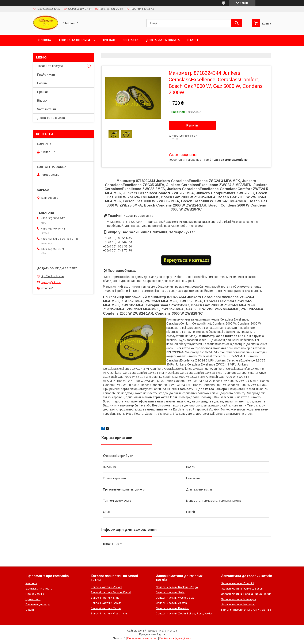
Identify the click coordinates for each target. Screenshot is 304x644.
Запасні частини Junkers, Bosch (242, 589)
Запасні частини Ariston (171, 603)
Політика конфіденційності (175, 638)
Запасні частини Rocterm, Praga (177, 587)
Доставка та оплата (163, 40)
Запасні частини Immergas (239, 599)
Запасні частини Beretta (106, 603)
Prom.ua (172, 631)
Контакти (131, 40)
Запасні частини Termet (106, 608)
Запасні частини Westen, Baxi (175, 598)
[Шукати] (237, 23)
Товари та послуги (74, 40)
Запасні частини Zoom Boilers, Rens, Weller (184, 613)
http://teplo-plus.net (52, 276)
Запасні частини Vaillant (106, 587)
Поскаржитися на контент (142, 638)
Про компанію (35, 594)
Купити (192, 125)
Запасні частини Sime (105, 598)
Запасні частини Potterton (173, 608)
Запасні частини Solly (170, 592)
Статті (193, 40)
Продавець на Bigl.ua (152, 634)
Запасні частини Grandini (238, 583)
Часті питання (47, 109)
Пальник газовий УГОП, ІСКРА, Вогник (246, 610)
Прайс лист (33, 599)
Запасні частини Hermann (238, 604)
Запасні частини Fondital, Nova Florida (246, 594)
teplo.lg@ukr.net (51, 282)
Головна (44, 40)
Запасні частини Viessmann (109, 613)
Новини (42, 83)
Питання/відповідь (38, 604)
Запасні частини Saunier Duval (111, 592)
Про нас (108, 40)
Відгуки (42, 101)
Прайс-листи (46, 75)
